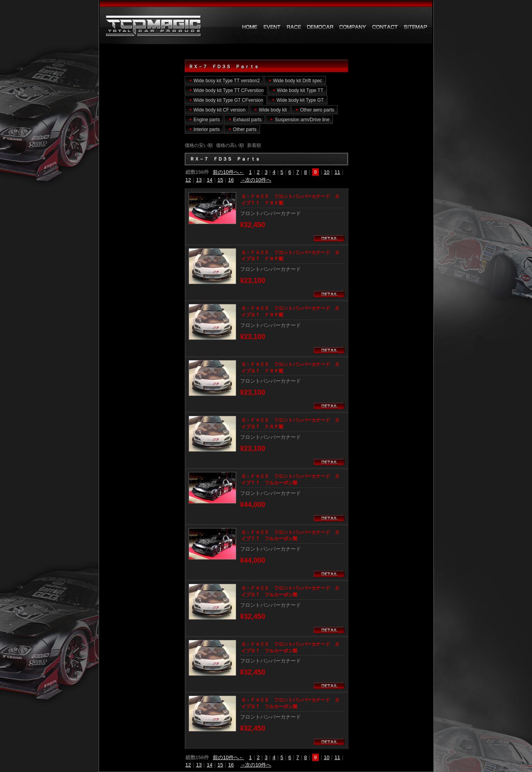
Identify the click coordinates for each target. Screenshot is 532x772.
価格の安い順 (199, 145)
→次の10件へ (255, 180)
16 (231, 180)
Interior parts (207, 129)
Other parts (245, 129)
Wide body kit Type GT (300, 100)
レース (294, 27)
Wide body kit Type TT (300, 90)
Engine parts (207, 120)
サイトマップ (416, 27)
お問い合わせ (385, 27)
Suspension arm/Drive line (302, 120)
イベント (272, 27)
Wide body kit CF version (220, 110)
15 (220, 180)
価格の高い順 (230, 145)
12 (188, 180)
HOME (250, 27)
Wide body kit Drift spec (298, 81)
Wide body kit (273, 110)
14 (209, 180)
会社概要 (353, 27)
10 (327, 172)
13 (199, 180)
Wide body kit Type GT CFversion (229, 100)
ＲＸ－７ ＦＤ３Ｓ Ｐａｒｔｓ (148, 26)
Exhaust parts (247, 120)
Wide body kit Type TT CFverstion (229, 90)
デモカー (320, 27)
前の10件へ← (228, 172)
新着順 (254, 145)
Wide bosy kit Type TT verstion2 (227, 81)
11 (337, 172)
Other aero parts (317, 110)
